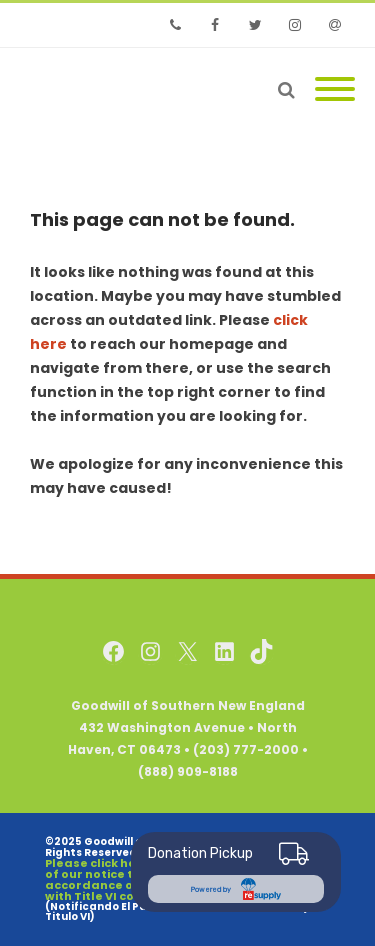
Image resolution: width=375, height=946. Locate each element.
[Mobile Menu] (335, 90)
